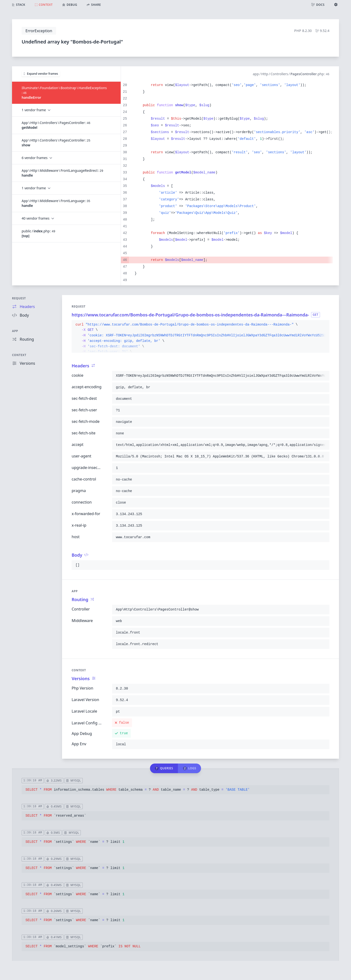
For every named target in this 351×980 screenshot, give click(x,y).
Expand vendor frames (41, 74)
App (15, 331)
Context (19, 355)
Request (19, 298)
